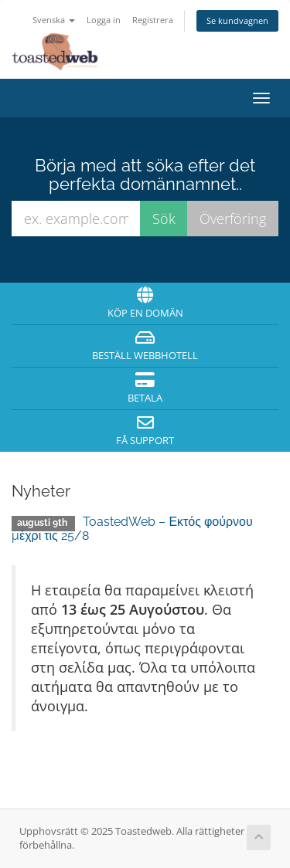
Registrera (153, 20)
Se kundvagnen (237, 20)
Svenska (54, 20)
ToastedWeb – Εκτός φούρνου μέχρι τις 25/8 (132, 529)
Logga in (104, 20)
